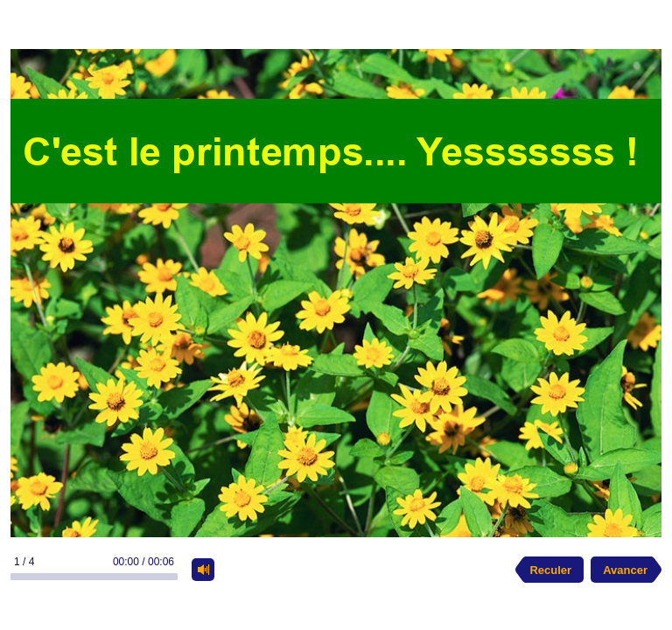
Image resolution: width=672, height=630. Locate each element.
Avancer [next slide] (625, 570)
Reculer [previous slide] (550, 570)
